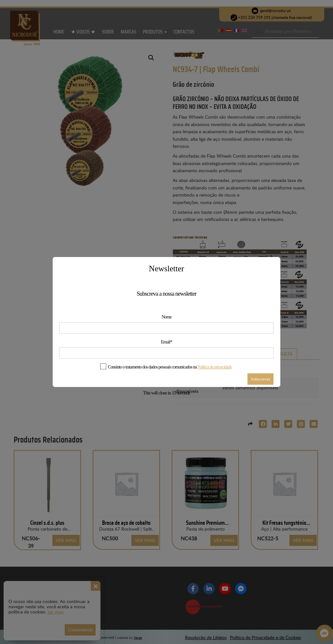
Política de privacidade (214, 367)
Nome (166, 317)
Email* (166, 342)
